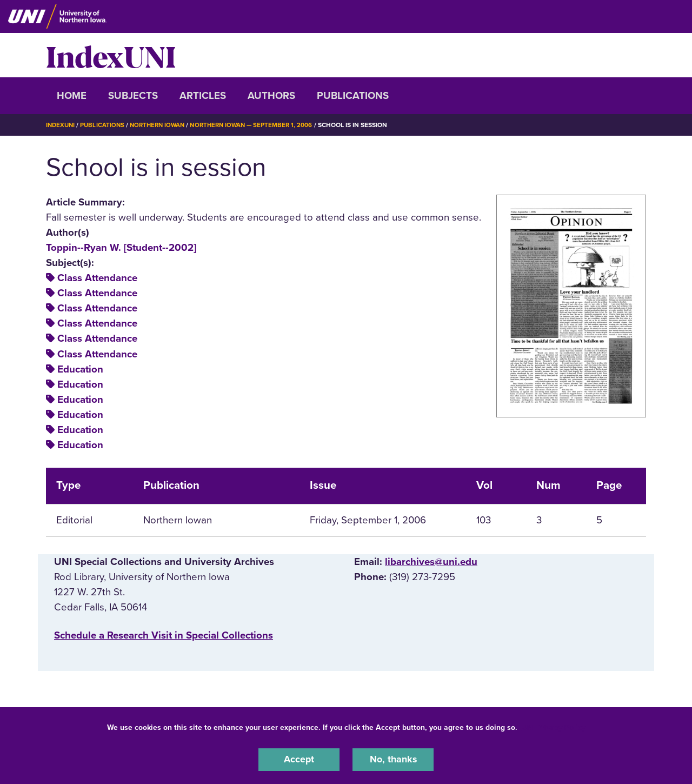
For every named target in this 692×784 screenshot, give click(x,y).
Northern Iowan (162, 125)
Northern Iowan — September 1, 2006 (261, 125)
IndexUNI (111, 55)
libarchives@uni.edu (431, 561)
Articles (203, 96)
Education (80, 369)
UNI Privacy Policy (554, 726)
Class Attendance (97, 278)
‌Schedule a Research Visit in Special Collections (164, 635)
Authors (271, 96)
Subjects (133, 96)
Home (72, 96)
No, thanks (393, 759)
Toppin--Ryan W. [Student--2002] (121, 247)
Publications (353, 96)
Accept (299, 759)
